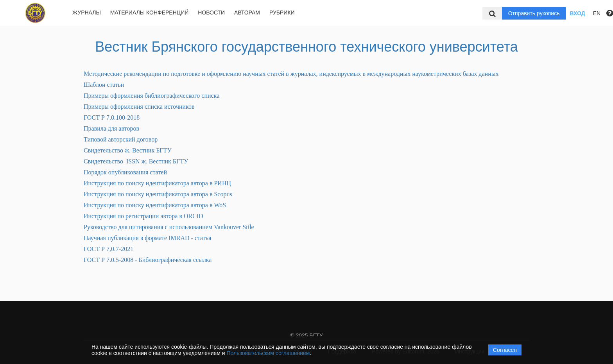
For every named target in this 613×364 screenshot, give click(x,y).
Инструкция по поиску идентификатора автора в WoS (155, 205)
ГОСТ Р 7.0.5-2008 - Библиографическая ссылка (148, 260)
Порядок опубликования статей (125, 172)
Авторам (247, 13)
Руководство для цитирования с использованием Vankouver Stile (169, 227)
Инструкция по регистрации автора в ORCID (143, 216)
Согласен (505, 350)
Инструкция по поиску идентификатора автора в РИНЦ (157, 183)
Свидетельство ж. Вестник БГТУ (128, 150)
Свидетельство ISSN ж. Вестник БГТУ (136, 161)
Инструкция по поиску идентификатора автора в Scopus (158, 194)
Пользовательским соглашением (268, 353)
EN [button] (597, 13)
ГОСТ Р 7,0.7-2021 (108, 249)
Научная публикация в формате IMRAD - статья (147, 238)
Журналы (87, 13)
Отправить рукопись (534, 13)
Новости (211, 13)
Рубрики (282, 13)
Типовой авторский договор (121, 139)
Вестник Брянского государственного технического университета (306, 47)
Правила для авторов (111, 128)
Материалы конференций (150, 13)
